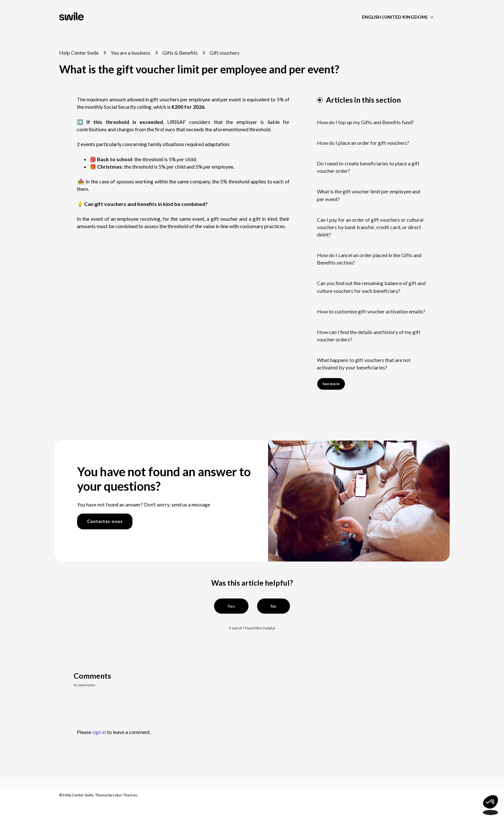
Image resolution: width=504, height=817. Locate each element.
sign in (99, 732)
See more (331, 384)
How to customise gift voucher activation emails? (371, 311)
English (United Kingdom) (395, 17)
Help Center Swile (79, 53)
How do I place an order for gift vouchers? (363, 143)
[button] (231, 606)
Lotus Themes (125, 795)
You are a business (130, 53)
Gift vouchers (225, 53)
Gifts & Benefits (180, 53)
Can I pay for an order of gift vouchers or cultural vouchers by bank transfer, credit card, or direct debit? (370, 227)
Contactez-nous (105, 521)
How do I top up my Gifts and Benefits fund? (365, 122)
